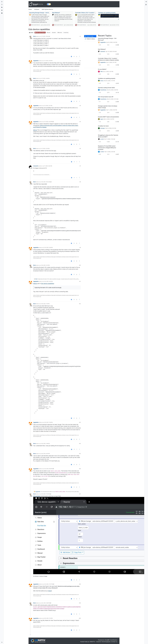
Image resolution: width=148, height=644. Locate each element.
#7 (80, 166)
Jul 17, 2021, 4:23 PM (48, 122)
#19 (80, 603)
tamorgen (103, 128)
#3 (80, 78)
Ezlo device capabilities (48, 284)
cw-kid (102, 139)
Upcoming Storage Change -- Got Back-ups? (41, 13)
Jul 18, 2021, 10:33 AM (45, 182)
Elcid (34, 36)
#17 (80, 494)
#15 (80, 454)
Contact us (114, 642)
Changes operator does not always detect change (108, 107)
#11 (80, 281)
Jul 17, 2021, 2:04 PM (48, 61)
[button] (2, 642)
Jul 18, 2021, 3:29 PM (48, 247)
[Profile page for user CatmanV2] (30, 167)
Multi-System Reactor (35, 25)
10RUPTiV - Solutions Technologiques (100, 642)
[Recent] (2, 5)
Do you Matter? (102, 69)
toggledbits (36, 61)
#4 (80, 106)
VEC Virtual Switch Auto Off (106, 97)
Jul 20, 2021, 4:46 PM (45, 603)
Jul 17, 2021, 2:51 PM (48, 106)
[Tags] (2, 7)
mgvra (102, 119)
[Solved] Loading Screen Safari (106, 88)
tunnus (102, 81)
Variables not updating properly (107, 13)
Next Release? (56, 13)
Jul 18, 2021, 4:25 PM (48, 281)
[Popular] (2, 10)
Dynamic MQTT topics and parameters (108, 117)
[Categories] (2, 2)
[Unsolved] (2, 13)
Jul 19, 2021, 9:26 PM (48, 469)
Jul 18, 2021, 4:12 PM (45, 265)
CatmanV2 (36, 166)
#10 (80, 265)
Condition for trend (103, 126)
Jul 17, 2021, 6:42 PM (47, 166)
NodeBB (107, 640)
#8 (80, 182)
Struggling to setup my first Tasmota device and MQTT (108, 136)
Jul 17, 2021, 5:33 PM (45, 148)
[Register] (146, 5)
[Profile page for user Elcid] (30, 37)
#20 (80, 618)
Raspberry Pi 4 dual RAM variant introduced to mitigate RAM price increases (107, 148)
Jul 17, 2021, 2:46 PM (45, 78)
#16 (80, 469)
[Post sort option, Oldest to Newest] (90, 39)
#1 (80, 36)
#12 (80, 304)
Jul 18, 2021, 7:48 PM (45, 444)
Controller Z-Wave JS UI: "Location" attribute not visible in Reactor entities (95, 13)
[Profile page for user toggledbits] (30, 62)
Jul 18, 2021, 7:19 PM (45, 304)
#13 (80, 422)
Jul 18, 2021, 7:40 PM (48, 422)
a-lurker (102, 152)
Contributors (114, 640)
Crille (101, 72)
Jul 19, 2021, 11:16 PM (45, 494)
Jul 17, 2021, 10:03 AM (45, 36)
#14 (80, 444)
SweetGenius (103, 90)
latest (50, 591)
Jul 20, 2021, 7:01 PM (48, 618)
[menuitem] (146, 2)
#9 (80, 247)
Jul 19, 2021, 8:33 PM (45, 454)
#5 (80, 122)
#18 (80, 584)
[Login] (146, 2)
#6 (80, 148)
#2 (80, 61)
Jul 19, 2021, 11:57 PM (48, 584)
